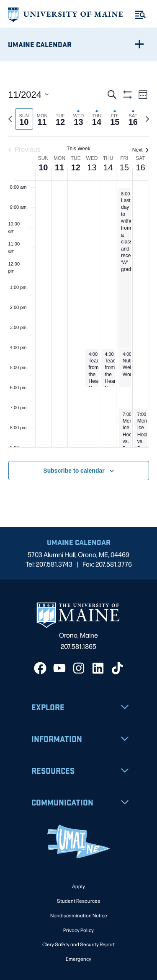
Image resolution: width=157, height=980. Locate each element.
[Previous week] (10, 119)
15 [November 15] (124, 167)
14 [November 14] (108, 167)
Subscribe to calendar (74, 471)
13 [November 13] (92, 167)
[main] (78, 294)
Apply (78, 886)
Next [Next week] (141, 150)
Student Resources (78, 901)
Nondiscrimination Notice (79, 915)
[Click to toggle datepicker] (29, 95)
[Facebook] (40, 668)
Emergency (78, 959)
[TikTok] (117, 668)
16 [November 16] (140, 167)
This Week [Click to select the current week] (78, 149)
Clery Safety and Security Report (78, 944)
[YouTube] (59, 668)
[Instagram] (79, 668)
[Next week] (147, 119)
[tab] (24, 119)
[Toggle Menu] (140, 15)
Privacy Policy (78, 930)
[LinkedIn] (98, 668)
